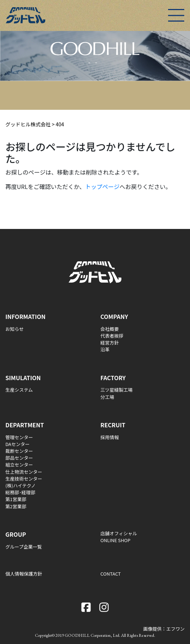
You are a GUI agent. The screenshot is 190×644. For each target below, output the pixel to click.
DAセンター (18, 444)
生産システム (19, 390)
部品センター (19, 458)
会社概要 (110, 329)
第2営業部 (16, 506)
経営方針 (110, 343)
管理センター (19, 437)
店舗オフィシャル (119, 533)
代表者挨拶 (112, 336)
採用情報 (110, 437)
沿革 (105, 349)
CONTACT (111, 574)
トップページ (102, 186)
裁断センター (19, 451)
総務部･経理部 (20, 492)
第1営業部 (16, 499)
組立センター (19, 465)
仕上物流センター (24, 472)
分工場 (107, 397)
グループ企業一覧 (24, 547)
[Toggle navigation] (176, 15)
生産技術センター (24, 479)
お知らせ (15, 329)
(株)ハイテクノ (20, 485)
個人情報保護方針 (24, 574)
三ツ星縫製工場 (117, 390)
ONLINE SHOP (116, 540)
